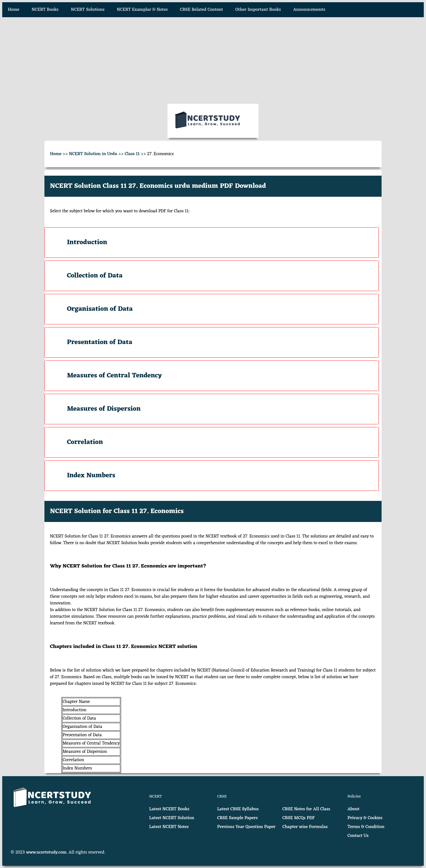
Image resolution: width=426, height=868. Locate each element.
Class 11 (132, 154)
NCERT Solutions (88, 10)
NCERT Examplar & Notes (142, 10)
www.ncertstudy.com (46, 852)
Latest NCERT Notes (169, 827)
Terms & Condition (366, 827)
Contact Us (358, 836)
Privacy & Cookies (365, 818)
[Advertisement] (213, 60)
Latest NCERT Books (169, 809)
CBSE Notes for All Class (306, 809)
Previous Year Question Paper (246, 827)
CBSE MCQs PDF (299, 818)
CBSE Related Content (201, 10)
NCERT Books (45, 10)
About (353, 809)
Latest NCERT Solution (172, 818)
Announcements (309, 10)
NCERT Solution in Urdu (93, 154)
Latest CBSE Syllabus (238, 809)
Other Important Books (258, 10)
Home (14, 10)
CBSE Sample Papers (237, 818)
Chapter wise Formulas (305, 827)
